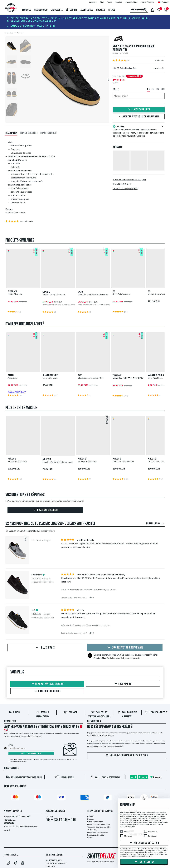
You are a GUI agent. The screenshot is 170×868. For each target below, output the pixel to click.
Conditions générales (54, 860)
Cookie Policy (50, 867)
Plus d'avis (45, 648)
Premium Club (118, 655)
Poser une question (45, 510)
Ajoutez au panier (139, 110)
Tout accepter (144, 862)
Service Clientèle (156, 713)
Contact (90, 838)
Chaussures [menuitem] (57, 10)
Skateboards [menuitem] (41, 10)
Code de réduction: (33, 26)
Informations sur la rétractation (99, 824)
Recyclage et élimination (96, 835)
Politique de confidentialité (56, 863)
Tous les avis (92, 830)
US (148, 89)
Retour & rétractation (95, 822)
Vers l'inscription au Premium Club (126, 755)
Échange (71, 713)
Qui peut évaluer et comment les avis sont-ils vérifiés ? (30, 531)
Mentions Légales (55, 855)
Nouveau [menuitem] (101, 10)
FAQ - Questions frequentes (97, 832)
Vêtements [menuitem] (72, 10)
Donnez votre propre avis (125, 648)
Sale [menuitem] (112, 10)
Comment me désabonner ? (17, 761)
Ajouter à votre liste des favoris (139, 117)
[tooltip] (163, 68)
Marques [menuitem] (27, 10)
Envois (14, 713)
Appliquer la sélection (144, 843)
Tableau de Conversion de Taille (99, 827)
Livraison (91, 819)
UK (158, 89)
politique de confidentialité (142, 856)
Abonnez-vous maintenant (31, 754)
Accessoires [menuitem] (87, 10)
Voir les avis (159, 60)
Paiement (91, 816)
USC (163, 89)
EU (153, 89)
